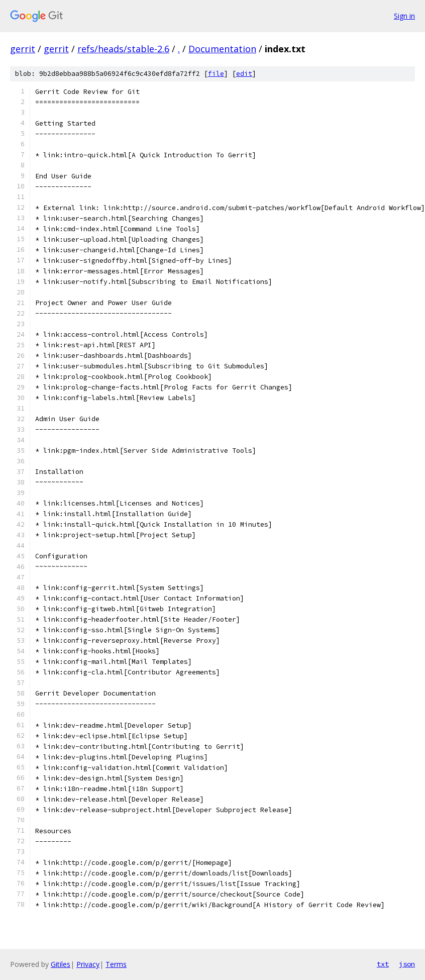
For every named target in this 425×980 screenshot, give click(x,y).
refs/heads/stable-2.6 (123, 49)
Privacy (88, 964)
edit (244, 74)
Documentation (222, 49)
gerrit (23, 49)
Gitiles (61, 964)
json (407, 964)
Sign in (404, 16)
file (216, 74)
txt (383, 964)
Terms (116, 964)
